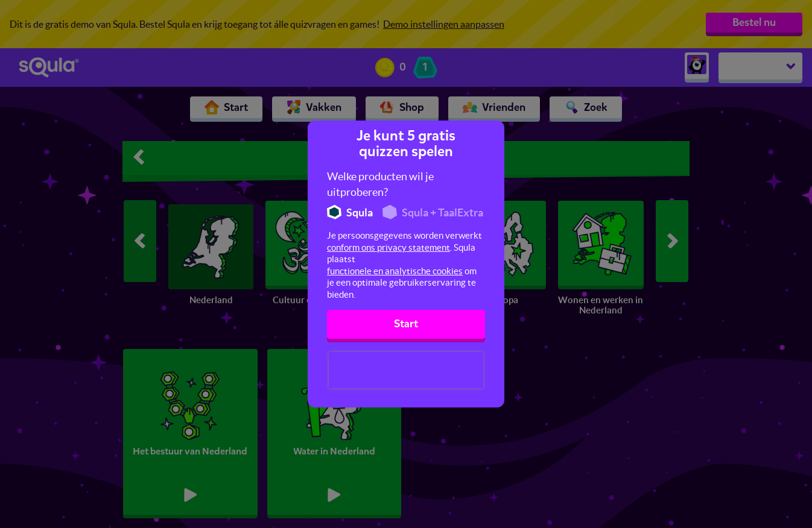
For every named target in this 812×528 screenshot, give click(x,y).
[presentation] (406, 370)
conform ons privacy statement (389, 247)
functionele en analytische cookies (395, 271)
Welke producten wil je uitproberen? (380, 184)
